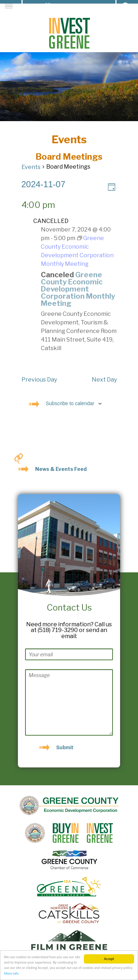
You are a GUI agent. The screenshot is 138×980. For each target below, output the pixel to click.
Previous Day (39, 380)
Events (31, 167)
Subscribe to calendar (70, 403)
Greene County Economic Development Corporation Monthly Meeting (78, 289)
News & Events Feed (61, 469)
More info (11, 974)
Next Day (104, 380)
